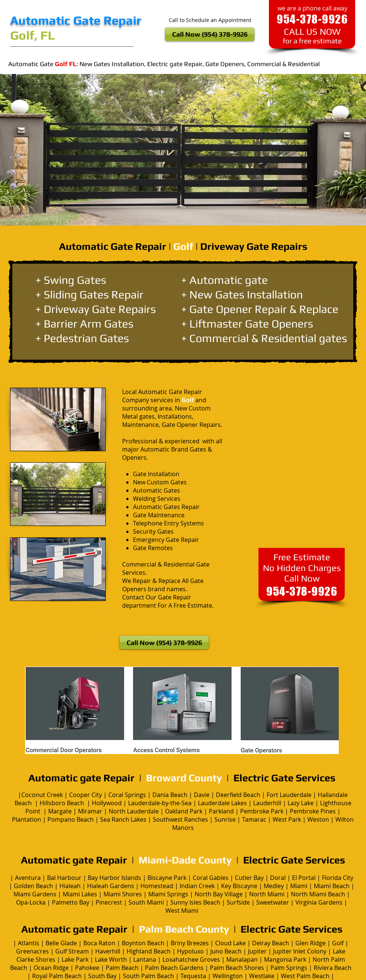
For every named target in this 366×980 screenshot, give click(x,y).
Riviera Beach (333, 968)
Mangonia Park (285, 959)
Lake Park (75, 959)
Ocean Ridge (51, 968)
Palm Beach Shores (237, 968)
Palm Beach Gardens (174, 968)
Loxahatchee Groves (191, 959)
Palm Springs (289, 968)
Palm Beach (121, 968)
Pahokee (88, 968)
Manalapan (243, 959)
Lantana (145, 959)
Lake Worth (111, 959)
